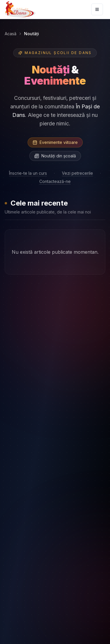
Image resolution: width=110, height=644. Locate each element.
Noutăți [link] (32, 34)
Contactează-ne (55, 181)
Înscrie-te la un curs (28, 173)
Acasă (11, 34)
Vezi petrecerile (77, 173)
